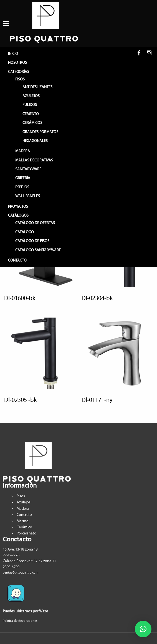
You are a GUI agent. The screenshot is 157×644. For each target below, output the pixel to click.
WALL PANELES (28, 196)
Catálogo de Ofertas (35, 223)
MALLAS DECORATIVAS (34, 160)
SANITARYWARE (28, 169)
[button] (143, 629)
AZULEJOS (31, 96)
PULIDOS (30, 105)
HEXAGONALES (35, 141)
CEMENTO (31, 114)
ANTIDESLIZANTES (37, 87)
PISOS (20, 79)
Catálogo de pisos (32, 241)
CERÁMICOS (32, 123)
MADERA (23, 151)
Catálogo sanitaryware (38, 250)
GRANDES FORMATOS (40, 132)
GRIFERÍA (23, 178)
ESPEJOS (22, 187)
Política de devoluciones (20, 621)
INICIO (13, 54)
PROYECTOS (18, 207)
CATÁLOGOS (18, 215)
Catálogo (25, 232)
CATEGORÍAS (19, 72)
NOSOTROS (17, 63)
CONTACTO (17, 260)
